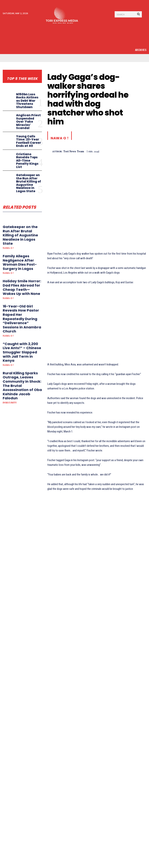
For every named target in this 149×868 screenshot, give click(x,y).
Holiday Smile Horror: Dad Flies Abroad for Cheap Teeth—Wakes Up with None (22, 287)
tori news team (74, 152)
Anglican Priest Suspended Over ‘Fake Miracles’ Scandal (28, 122)
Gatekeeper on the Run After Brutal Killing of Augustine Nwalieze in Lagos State (29, 183)
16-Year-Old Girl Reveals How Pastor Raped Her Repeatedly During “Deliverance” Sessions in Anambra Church (22, 319)
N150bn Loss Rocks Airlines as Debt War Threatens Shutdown (27, 101)
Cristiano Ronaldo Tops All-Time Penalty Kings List (27, 161)
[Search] (138, 14)
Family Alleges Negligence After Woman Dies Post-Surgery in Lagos (20, 262)
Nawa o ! (8, 248)
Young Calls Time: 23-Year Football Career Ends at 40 (29, 141)
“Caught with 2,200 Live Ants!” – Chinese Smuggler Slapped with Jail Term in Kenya (22, 352)
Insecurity (10, 403)
